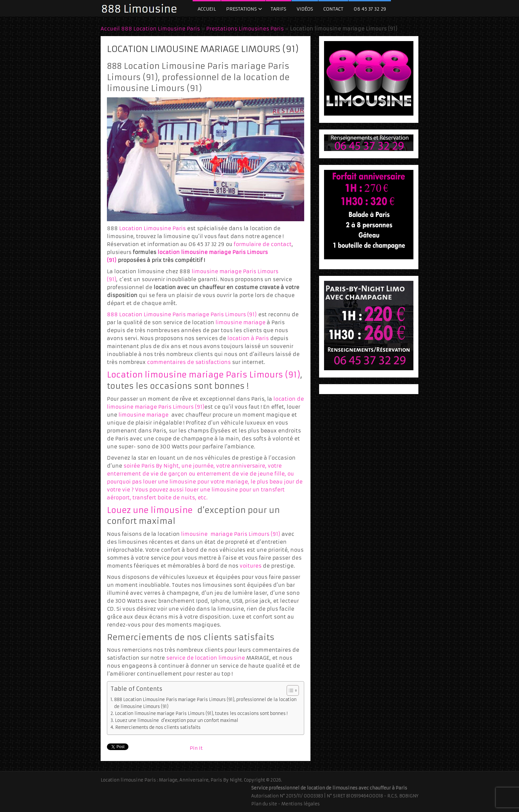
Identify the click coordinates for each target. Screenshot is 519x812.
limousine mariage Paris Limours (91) (231, 534)
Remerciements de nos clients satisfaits (158, 727)
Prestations (241, 9)
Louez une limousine (150, 510)
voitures (251, 566)
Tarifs (279, 9)
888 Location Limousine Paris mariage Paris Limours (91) (182, 314)
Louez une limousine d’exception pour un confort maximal (177, 720)
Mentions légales (301, 804)
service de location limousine (206, 658)
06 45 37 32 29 (370, 9)
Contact (333, 9)
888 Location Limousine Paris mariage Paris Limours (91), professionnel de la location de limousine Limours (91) (205, 703)
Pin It (196, 748)
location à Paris (249, 338)
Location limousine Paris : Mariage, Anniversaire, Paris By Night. (172, 780)
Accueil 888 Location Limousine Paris (150, 29)
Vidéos (305, 9)
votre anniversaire (241, 466)
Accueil (207, 9)
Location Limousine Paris (152, 228)
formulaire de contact (263, 244)
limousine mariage (240, 322)
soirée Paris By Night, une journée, (170, 466)
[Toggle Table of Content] (289, 690)
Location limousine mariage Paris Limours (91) (204, 375)
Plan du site (264, 804)
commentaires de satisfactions (189, 362)
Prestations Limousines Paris (245, 29)
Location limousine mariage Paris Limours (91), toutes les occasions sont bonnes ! (201, 713)
